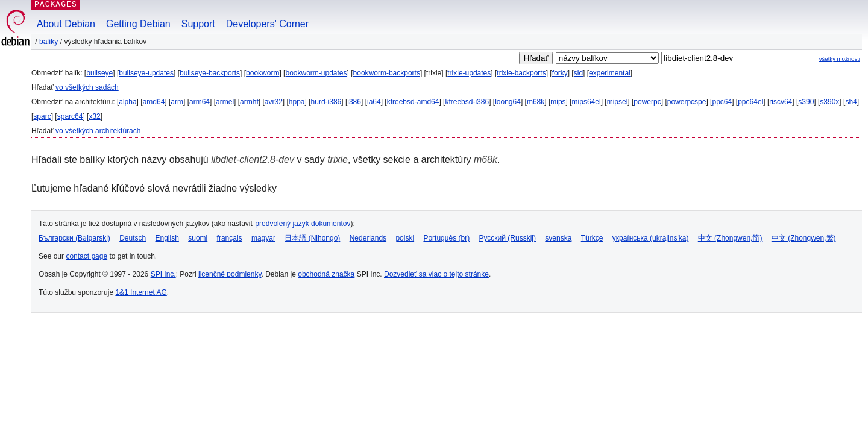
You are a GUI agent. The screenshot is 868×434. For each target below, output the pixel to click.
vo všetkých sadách (87, 87)
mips (558, 102)
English (167, 238)
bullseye (99, 73)
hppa (297, 102)
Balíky (49, 42)
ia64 (374, 102)
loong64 (508, 102)
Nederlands (368, 238)
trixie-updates (469, 73)
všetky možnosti (840, 59)
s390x (829, 102)
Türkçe (592, 238)
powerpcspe (687, 102)
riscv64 (781, 102)
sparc (42, 116)
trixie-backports (521, 73)
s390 (806, 102)
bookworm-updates (316, 73)
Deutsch (133, 238)
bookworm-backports (387, 73)
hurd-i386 (326, 102)
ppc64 (722, 102)
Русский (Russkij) (507, 238)
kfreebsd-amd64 (413, 102)
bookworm (263, 73)
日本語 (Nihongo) (312, 238)
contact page (86, 256)
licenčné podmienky (230, 274)
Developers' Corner (267, 24)
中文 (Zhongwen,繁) (804, 238)
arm (177, 102)
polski (405, 238)
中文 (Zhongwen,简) (730, 238)
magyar (263, 238)
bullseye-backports (210, 73)
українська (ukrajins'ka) (651, 238)
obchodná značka (326, 274)
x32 (94, 116)
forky (560, 73)
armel (225, 102)
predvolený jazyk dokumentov (303, 224)
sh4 (851, 102)
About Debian (66, 24)
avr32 (274, 102)
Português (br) (446, 238)
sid (578, 73)
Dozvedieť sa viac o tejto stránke (436, 274)
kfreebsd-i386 (467, 102)
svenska (558, 238)
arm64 (200, 102)
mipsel (618, 102)
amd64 (154, 102)
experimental (610, 73)
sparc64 (70, 116)
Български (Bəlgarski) (74, 238)
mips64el (587, 102)
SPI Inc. (163, 274)
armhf (249, 102)
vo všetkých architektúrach (98, 131)
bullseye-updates (146, 73)
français (230, 238)
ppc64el (750, 102)
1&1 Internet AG (141, 292)
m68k (536, 102)
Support (198, 24)
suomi (198, 238)
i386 (354, 102)
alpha (127, 102)
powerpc (647, 102)
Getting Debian (138, 24)
